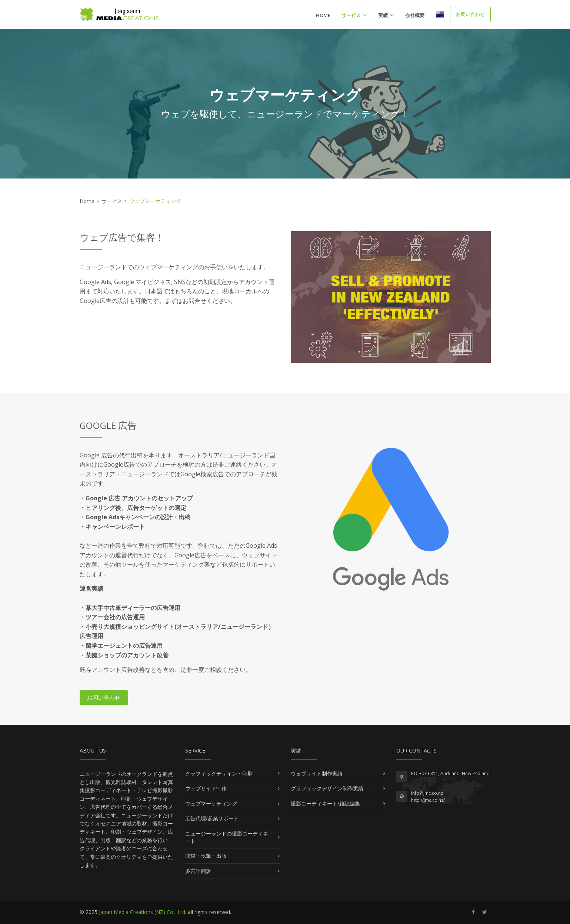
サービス (351, 15)
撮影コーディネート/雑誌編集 (325, 803)
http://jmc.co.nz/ (428, 800)
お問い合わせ (470, 14)
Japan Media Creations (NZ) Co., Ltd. (143, 912)
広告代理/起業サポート (212, 818)
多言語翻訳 (198, 871)
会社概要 (415, 15)
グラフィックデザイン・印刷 (219, 773)
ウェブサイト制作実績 (317, 773)
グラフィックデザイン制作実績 (327, 788)
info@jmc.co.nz (427, 793)
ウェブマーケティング (211, 803)
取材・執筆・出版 (206, 856)
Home (323, 15)
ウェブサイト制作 (206, 788)
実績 (383, 15)
